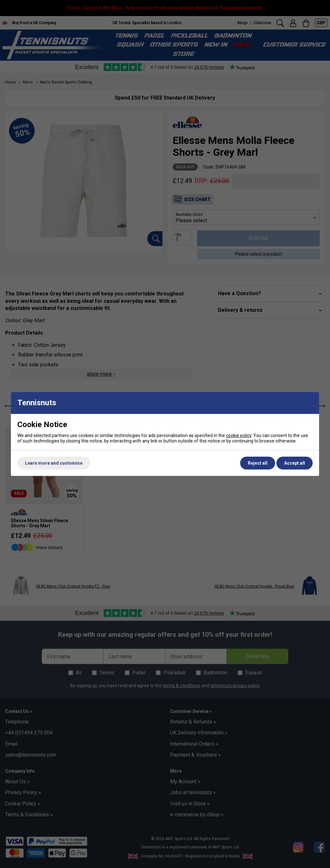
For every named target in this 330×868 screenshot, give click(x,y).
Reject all (258, 463)
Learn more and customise (54, 463)
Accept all (295, 463)
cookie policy (239, 435)
